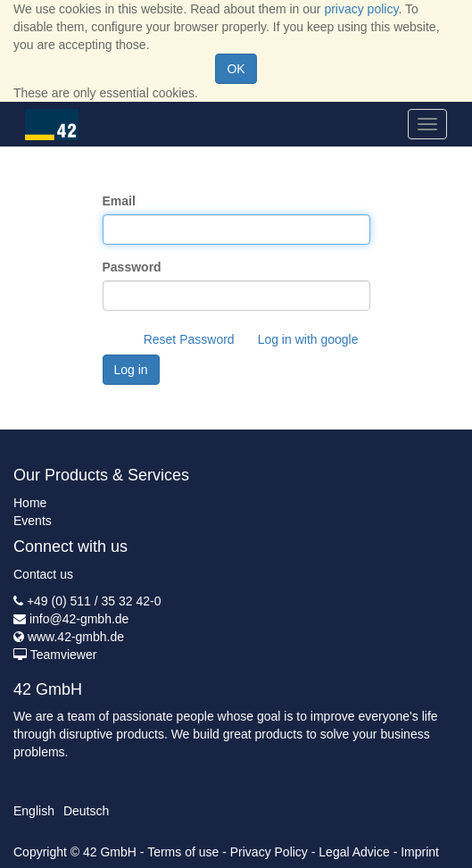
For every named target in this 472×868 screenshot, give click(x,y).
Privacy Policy (269, 852)
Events (33, 521)
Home (30, 503)
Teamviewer (64, 655)
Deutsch (86, 811)
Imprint (420, 852)
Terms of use (183, 852)
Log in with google (308, 339)
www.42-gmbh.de (76, 637)
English (34, 811)
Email (119, 201)
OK (236, 69)
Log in (131, 370)
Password (132, 267)
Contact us (43, 574)
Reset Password (189, 339)
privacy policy (361, 9)
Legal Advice (354, 852)
